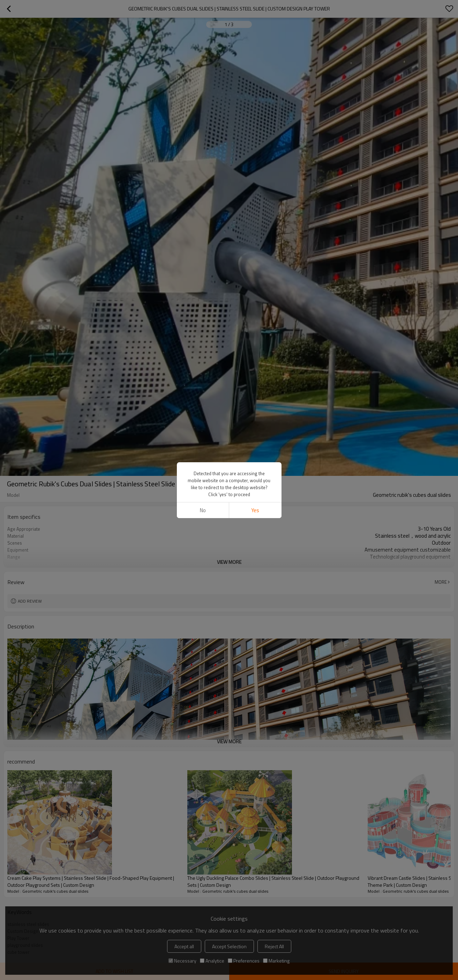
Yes (255, 510)
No (203, 510)
